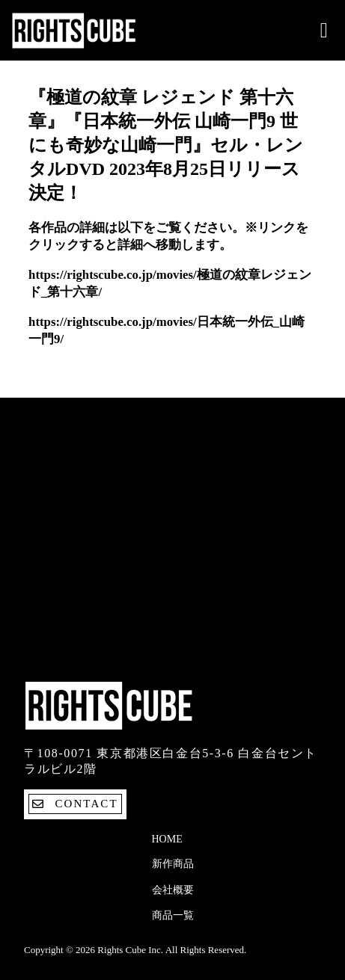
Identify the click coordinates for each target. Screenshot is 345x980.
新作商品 (173, 864)
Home (167, 839)
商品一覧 (173, 915)
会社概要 (173, 890)
